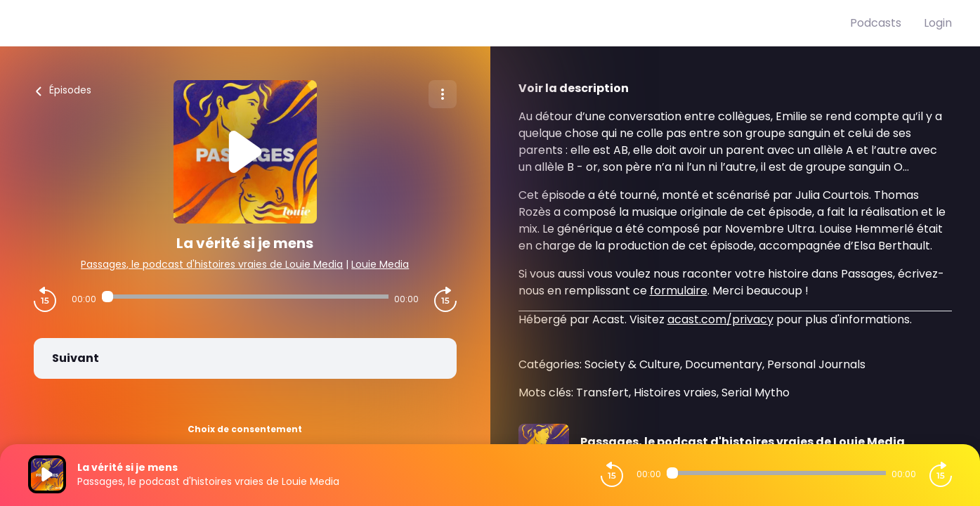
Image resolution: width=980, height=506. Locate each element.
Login (938, 23)
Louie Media (380, 264)
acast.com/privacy (720, 319)
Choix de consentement (245, 429)
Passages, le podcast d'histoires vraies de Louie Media (212, 264)
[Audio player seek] (245, 297)
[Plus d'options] (443, 94)
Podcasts (876, 23)
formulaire (679, 291)
